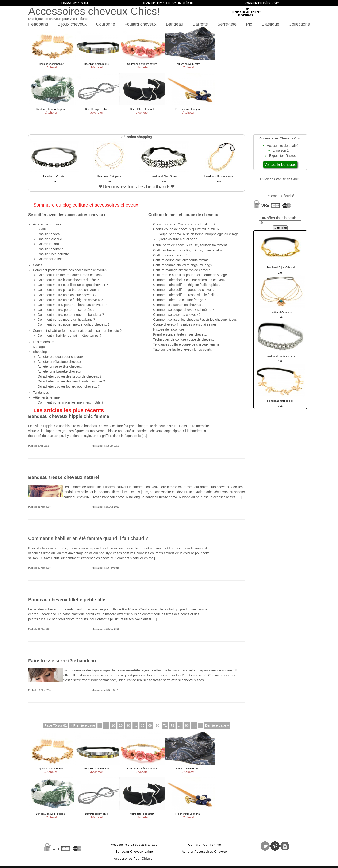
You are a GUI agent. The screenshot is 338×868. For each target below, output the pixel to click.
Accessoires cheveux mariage (134, 845)
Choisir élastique (50, 239)
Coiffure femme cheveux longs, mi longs (182, 265)
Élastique (270, 24)
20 (121, 725)
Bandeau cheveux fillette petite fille (67, 600)
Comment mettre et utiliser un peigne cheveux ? (73, 285)
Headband (38, 24)
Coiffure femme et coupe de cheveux (183, 215)
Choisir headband (50, 249)
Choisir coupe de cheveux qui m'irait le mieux (186, 229)
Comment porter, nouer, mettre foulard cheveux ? (74, 324)
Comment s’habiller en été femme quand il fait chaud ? (88, 538)
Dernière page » (217, 725)
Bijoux (42, 229)
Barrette (200, 24)
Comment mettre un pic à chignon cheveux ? (70, 300)
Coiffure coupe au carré (170, 255)
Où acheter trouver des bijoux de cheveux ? (69, 376)
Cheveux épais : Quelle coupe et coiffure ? (184, 224)
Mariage (39, 347)
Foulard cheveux (140, 24)
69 (150, 725)
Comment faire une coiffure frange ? (179, 300)
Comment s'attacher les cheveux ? (178, 305)
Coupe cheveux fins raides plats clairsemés (185, 324)
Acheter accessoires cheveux (205, 852)
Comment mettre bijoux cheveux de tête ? (68, 280)
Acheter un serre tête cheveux (60, 366)
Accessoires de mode (49, 224)
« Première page (83, 725)
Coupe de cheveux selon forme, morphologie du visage (198, 234)
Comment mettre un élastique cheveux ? (67, 295)
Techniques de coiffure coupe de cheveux (183, 339)
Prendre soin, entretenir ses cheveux (180, 334)
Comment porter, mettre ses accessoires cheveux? (70, 270)
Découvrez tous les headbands (137, 187)
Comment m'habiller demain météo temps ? (69, 336)
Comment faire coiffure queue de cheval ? (184, 290)
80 (187, 725)
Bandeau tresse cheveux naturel (64, 477)
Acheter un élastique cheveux (59, 362)
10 (113, 725)
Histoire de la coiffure (169, 329)
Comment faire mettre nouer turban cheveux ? (71, 275)
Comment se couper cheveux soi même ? (184, 310)
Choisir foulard (48, 244)
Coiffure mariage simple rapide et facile (182, 270)
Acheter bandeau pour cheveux (61, 357)
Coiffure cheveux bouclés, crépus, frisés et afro (187, 250)
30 (128, 725)
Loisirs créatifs (43, 342)
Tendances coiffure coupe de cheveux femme (186, 344)
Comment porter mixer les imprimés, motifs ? (70, 402)
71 (165, 725)
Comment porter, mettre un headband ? (66, 320)
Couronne (106, 24)
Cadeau (39, 265)
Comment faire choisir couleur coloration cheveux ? (191, 280)
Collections (299, 24)
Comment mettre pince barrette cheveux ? (68, 290)
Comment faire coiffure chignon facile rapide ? (187, 285)
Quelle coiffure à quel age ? (178, 239)
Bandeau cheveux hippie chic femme (69, 416)
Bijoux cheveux (72, 24)
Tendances (41, 393)
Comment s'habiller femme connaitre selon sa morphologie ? (77, 331)
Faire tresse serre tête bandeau (62, 661)
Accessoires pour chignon (134, 859)
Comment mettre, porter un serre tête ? (66, 310)
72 (172, 725)
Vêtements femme (46, 397)
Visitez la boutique (280, 164)
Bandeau (175, 24)
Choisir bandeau (50, 234)
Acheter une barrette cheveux (59, 371)
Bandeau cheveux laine (134, 852)
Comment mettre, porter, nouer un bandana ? (71, 315)
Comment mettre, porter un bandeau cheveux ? (72, 305)
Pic (249, 24)
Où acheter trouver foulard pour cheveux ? (69, 386)
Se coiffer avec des (67, 215)
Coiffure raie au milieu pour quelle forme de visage (190, 275)
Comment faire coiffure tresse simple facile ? (186, 295)
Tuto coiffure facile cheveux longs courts (182, 349)
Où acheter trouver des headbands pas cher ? (71, 381)
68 (143, 725)
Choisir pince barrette (53, 254)
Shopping (40, 352)
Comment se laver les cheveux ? (177, 315)
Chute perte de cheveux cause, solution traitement (190, 245)
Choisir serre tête (50, 259)
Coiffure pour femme (205, 845)
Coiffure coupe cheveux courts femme (181, 260)
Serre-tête (227, 24)
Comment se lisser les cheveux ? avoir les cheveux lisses (195, 320)
